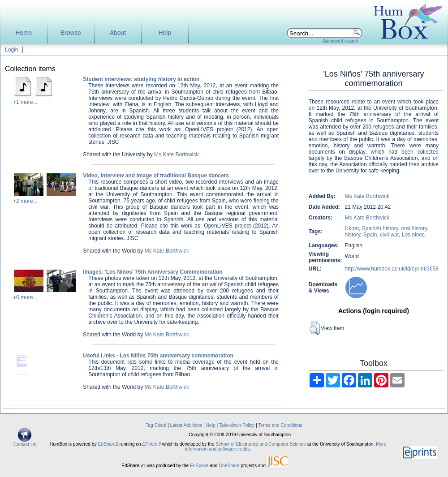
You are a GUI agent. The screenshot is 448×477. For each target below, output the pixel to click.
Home (24, 33)
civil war (389, 235)
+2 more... (25, 201)
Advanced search (341, 41)
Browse (71, 33)
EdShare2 (108, 444)
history (353, 235)
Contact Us (25, 443)
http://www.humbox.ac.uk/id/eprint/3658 (392, 269)
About (118, 33)
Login (11, 50)
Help (165, 33)
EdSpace (199, 466)
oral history (414, 228)
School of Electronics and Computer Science (261, 444)
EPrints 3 (152, 444)
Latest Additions (186, 425)
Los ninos (413, 235)
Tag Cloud (156, 425)
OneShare (229, 466)
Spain (370, 235)
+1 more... (25, 102)
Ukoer (352, 228)
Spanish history (380, 228)
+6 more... (25, 297)
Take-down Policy (237, 425)
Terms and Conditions (280, 425)
